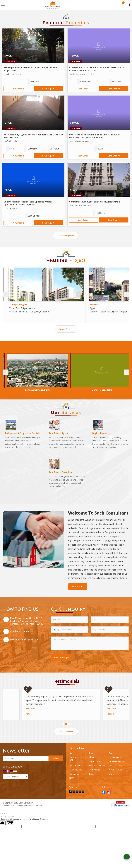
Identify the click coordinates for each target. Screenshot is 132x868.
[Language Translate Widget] (15, 783)
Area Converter (116, 772)
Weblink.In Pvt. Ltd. (34, 812)
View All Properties (66, 236)
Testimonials (95, 776)
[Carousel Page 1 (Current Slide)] (63, 730)
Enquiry (92, 780)
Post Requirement (97, 772)
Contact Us (74, 780)
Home (92, 759)
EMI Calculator (76, 776)
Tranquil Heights (79, 305)
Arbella (10, 305)
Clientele (93, 764)
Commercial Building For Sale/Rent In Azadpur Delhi (95, 202)
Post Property (76, 772)
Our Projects (95, 768)
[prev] (5, 294)
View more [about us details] (77, 589)
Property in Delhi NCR (77, 765)
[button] (20, 634)
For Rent (77, 195)
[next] (127, 294)
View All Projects (66, 329)
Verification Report (117, 768)
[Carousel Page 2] (66, 730)
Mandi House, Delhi (109, 390)
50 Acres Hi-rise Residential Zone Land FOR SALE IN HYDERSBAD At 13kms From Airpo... (94, 136)
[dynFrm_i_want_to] (110, 632)
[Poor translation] (10, 829)
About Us (113, 759)
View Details (18, 89)
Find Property (115, 764)
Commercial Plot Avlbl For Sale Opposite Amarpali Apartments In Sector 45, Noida (29, 203)
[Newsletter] (26, 765)
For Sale (11, 61)
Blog (71, 759)
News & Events (116, 776)
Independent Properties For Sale (23, 436)
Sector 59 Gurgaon (23, 390)
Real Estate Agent (59, 436)
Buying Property (101, 436)
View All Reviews (66, 738)
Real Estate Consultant (61, 475)
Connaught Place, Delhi (66, 390)
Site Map (113, 780)
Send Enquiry (48, 89)
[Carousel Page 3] (69, 730)
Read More (12, 703)
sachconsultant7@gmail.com (24, 642)
